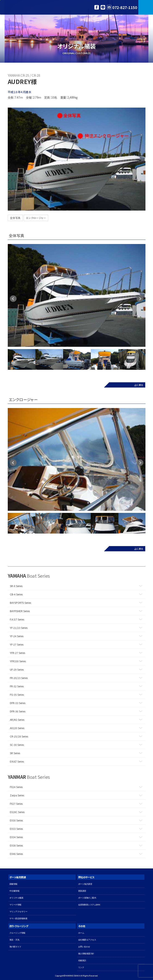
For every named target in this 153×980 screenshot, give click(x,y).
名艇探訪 (82, 960)
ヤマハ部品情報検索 (18, 918)
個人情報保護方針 (86, 954)
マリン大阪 (21, 7)
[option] (77, 296)
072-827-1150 (125, 7)
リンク (81, 967)
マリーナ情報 (15, 905)
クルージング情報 (17, 933)
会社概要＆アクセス (87, 940)
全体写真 (15, 218)
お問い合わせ (84, 947)
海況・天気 (14, 940)
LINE (103, 7)
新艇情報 (13, 884)
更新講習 (82, 891)
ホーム (81, 933)
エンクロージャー (36, 218)
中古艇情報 (14, 891)
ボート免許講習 (85, 884)
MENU (146, 7)
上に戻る (139, 385)
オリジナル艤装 (16, 898)
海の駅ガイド (15, 947)
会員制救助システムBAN (89, 905)
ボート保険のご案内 (87, 898)
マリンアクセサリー (18, 912)
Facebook (97, 7)
